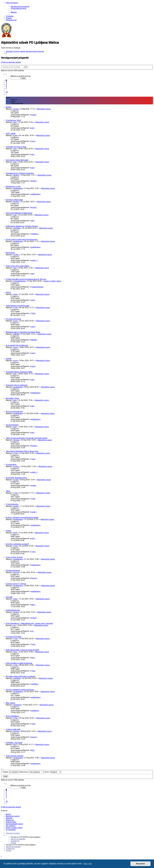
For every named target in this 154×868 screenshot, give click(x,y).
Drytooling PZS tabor (14, 637)
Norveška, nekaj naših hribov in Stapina (20, 676)
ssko (16, 599)
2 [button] (6, 82)
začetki (9, 359)
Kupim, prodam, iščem (53, 281)
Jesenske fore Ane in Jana (16, 147)
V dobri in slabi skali (13, 729)
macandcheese (20, 281)
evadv (16, 109)
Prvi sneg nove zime (13, 319)
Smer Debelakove (13, 716)
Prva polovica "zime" (14, 120)
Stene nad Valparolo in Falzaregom (19, 213)
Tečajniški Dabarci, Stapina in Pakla (19, 372)
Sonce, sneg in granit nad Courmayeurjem (22, 239)
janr (15, 122)
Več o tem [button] (88, 864)
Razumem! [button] (140, 864)
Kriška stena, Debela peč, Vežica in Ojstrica (22, 226)
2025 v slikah (11, 133)
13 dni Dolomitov (12, 504)
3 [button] (6, 84)
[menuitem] (20, 7)
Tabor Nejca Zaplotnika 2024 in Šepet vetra (22, 451)
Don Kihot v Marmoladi (14, 200)
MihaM (17, 334)
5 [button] (6, 88)
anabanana (18, 188)
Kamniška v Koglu (12, 398)
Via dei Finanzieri (12, 425)
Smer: (53, 772)
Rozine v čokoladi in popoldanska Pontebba (22, 517)
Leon (16, 135)
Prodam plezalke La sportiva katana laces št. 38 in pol (26, 279)
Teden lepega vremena (15, 756)
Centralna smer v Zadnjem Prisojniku (20, 173)
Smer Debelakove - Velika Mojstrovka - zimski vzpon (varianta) (29, 623)
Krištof (16, 175)
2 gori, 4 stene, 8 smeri (14, 557)
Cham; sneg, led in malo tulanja (18, 266)
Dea (15, 652)
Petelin (8, 531)
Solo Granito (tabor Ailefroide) (17, 160)
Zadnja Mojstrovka (13, 610)
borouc (17, 572)
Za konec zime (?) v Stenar (16, 584)
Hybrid (8, 292)
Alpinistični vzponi (44, 109)
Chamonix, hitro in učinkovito (17, 385)
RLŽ (15, 744)
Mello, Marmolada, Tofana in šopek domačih (22, 650)
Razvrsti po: (32, 772)
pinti (16, 294)
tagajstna (18, 705)
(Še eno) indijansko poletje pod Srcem (20, 690)
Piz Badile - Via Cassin (14, 743)
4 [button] (6, 86)
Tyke (16, 308)
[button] (6, 74)
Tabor (8, 491)
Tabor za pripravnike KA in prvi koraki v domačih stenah (27, 438)
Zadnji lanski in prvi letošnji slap (18, 306)
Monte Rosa (10, 253)
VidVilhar (17, 228)
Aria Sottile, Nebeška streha (16, 478)
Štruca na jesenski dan (14, 412)
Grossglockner (11, 465)
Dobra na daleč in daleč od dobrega (19, 663)
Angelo (17, 440)
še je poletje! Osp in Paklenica (17, 345)
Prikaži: (11, 772)
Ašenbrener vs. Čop (13, 186)
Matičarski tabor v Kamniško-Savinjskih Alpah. (23, 332)
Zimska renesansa (13, 570)
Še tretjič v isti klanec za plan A (17, 544)
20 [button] (7, 92)
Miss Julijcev (11, 703)
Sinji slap (9, 597)
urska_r (17, 255)
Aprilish (9, 107)
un (15, 625)
